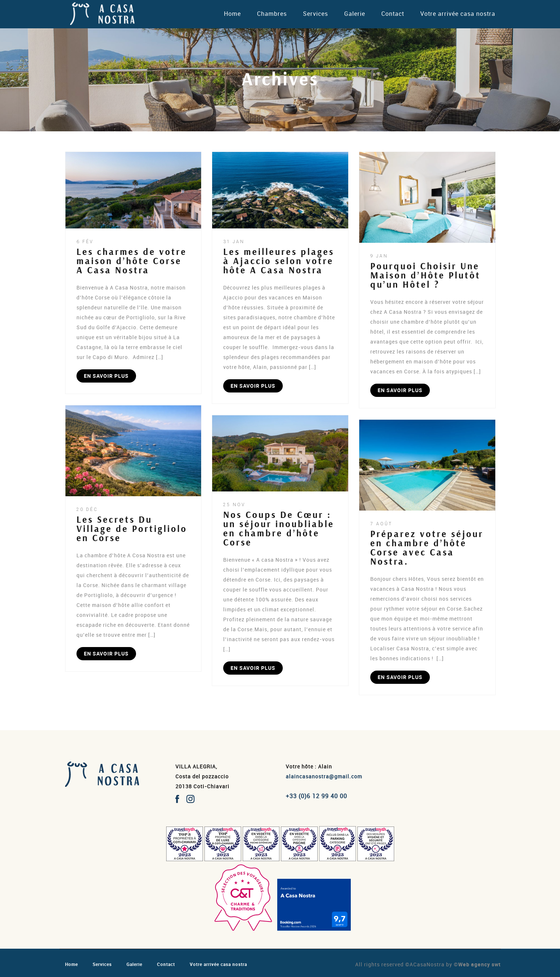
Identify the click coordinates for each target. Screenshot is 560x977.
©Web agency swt (477, 964)
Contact (393, 14)
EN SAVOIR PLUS (106, 376)
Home (232, 14)
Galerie (355, 14)
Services (315, 14)
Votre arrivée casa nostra (458, 14)
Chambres (272, 14)
